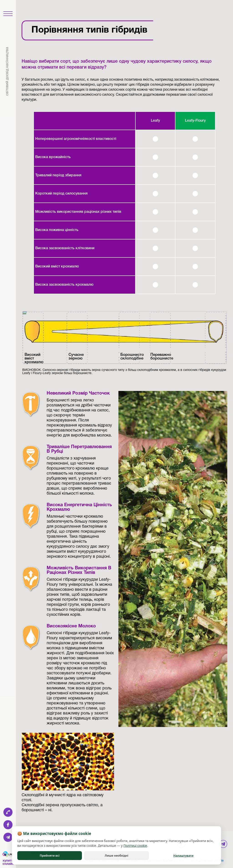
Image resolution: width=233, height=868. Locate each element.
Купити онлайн (8, 862)
